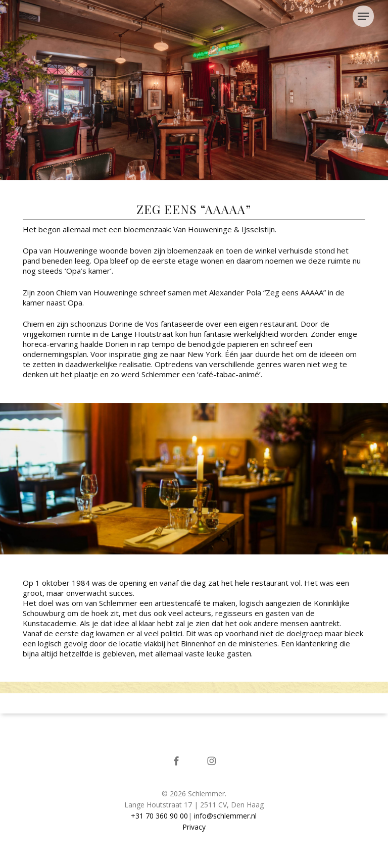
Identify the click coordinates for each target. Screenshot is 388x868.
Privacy (194, 827)
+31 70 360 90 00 (159, 816)
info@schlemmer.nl (225, 816)
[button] (366, 16)
